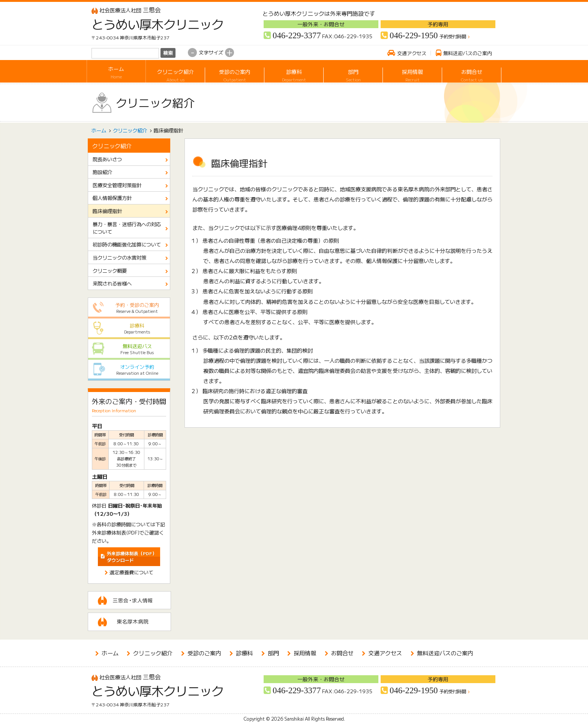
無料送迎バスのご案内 (468, 53)
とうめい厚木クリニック (152, 24)
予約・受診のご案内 (129, 308)
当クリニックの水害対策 (119, 257)
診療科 (294, 73)
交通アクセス (412, 53)
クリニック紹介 (175, 73)
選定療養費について (131, 572)
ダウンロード (132, 557)
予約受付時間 (453, 37)
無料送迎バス (129, 349)
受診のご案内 (235, 73)
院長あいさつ (107, 159)
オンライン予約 (129, 370)
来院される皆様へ (112, 283)
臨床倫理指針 (107, 211)
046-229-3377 (297, 35)
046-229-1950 (414, 35)
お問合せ (472, 73)
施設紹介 (102, 172)
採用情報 (412, 73)
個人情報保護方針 (112, 198)
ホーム (116, 73)
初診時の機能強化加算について (127, 244)
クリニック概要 (110, 270)
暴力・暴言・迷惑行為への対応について (127, 228)
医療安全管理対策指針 (117, 185)
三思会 (126, 10)
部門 (353, 73)
